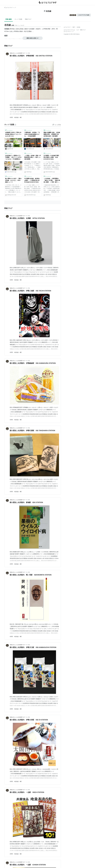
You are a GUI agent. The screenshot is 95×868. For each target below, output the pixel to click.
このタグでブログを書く (84, 15)
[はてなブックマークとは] (15, 125)
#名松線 (16, 117)
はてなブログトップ (69, 31)
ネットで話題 (18, 19)
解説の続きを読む (33, 38)
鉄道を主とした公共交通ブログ (17, 53)
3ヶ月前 (28, 53)
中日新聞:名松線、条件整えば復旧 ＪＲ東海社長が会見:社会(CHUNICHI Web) (32, 180)
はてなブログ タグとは (69, 30)
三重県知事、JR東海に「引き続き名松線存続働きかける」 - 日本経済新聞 (32, 134)
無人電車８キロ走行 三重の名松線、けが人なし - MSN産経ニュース (13, 180)
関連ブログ (28, 19)
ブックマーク (9, 130)
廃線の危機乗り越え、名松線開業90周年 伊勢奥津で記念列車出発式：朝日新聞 (52, 134)
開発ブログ (83, 30)
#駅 (21, 117)
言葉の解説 (9, 19)
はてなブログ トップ (10, 8)
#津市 (11, 117)
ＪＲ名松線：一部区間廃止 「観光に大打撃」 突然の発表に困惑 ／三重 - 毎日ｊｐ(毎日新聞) (52, 180)
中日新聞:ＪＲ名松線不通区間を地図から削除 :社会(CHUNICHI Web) (51, 157)
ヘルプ (78, 30)
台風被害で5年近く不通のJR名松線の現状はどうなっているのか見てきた (13, 134)
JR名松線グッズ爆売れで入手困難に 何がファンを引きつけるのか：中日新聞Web (13, 157)
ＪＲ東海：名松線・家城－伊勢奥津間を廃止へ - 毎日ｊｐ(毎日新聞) (33, 157)
